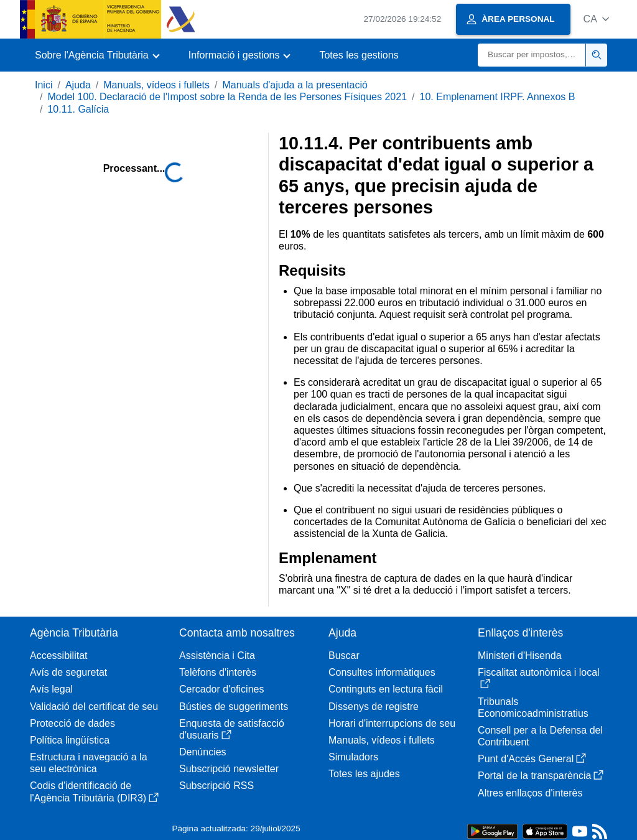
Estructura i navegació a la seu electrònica (89, 763)
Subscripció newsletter (229, 769)
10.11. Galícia (78, 109)
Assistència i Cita (217, 656)
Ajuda (78, 85)
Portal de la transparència (541, 776)
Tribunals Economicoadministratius (533, 707)
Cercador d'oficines (221, 689)
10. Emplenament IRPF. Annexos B (498, 97)
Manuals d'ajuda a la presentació (295, 85)
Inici (44, 85)
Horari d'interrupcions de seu (392, 723)
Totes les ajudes (364, 774)
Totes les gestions (359, 55)
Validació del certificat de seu (94, 707)
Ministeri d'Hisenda (520, 656)
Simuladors (353, 757)
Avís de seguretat (68, 672)
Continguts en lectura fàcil (386, 689)
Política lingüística (70, 740)
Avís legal (51, 689)
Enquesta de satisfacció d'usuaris (232, 729)
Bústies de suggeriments (234, 707)
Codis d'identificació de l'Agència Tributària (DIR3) (94, 791)
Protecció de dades (72, 723)
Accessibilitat (58, 656)
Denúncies (203, 752)
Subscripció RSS (216, 786)
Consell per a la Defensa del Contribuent (540, 736)
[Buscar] (532, 55)
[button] (596, 19)
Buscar (344, 656)
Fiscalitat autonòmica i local (539, 678)
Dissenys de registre (374, 707)
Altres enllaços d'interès (530, 793)
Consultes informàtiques (382, 672)
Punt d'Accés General (532, 759)
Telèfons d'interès (218, 672)
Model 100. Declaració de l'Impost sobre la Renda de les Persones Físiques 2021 (227, 97)
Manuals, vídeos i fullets (156, 85)
